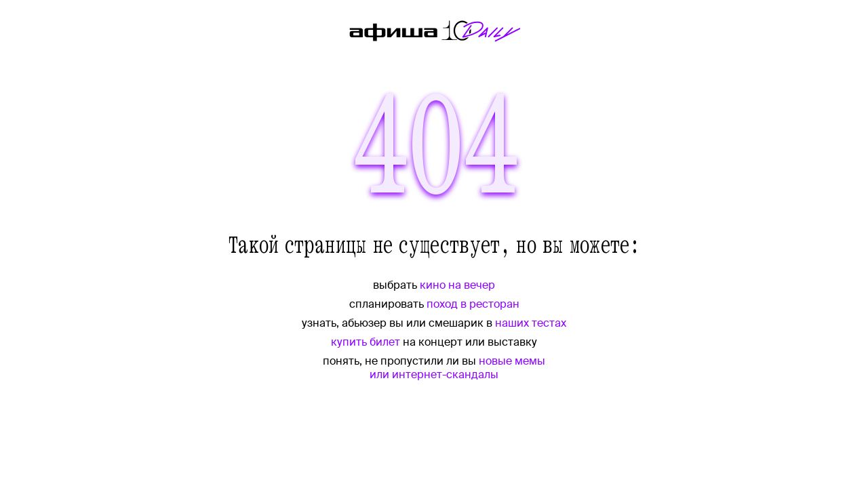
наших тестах (531, 323)
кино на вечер (457, 285)
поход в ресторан (473, 304)
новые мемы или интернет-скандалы (457, 368)
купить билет (366, 342)
